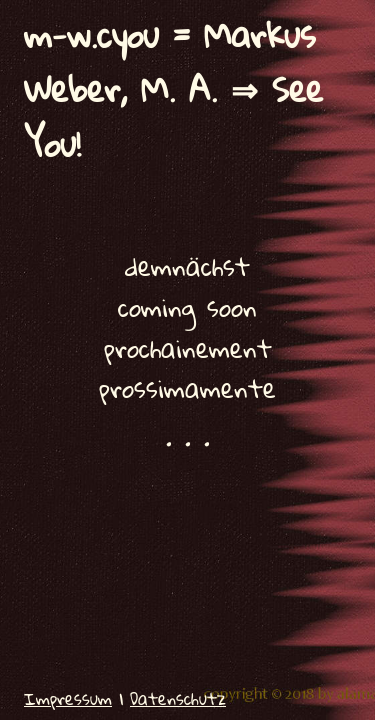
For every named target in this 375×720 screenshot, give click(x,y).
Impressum (68, 698)
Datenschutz (178, 698)
